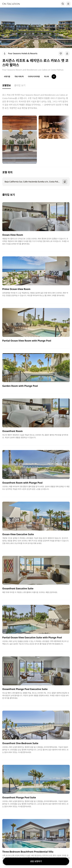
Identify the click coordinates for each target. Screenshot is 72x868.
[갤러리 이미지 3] (37, 42)
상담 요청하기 (36, 861)
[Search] (63, 4)
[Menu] (68, 4)
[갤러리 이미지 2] (35, 42)
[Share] (67, 53)
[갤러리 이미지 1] (33, 42)
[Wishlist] (61, 53)
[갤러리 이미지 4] (39, 42)
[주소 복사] (65, 182)
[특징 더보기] (54, 77)
